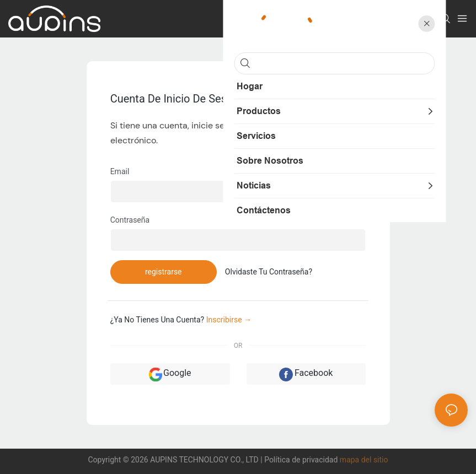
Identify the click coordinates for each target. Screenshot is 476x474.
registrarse (164, 272)
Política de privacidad (302, 460)
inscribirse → (229, 320)
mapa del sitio (364, 460)
